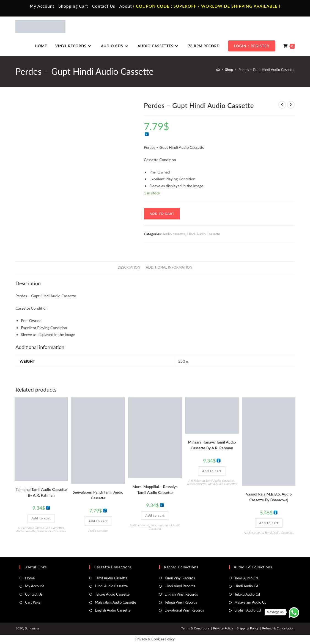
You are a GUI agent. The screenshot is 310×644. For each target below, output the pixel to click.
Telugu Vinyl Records (181, 602)
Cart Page (33, 602)
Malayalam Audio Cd (250, 602)
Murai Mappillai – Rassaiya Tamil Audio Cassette (155, 489)
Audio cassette (174, 234)
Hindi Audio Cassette (204, 234)
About (125, 6)
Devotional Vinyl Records (184, 610)
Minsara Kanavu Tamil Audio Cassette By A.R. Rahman (212, 445)
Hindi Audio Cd (246, 586)
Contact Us (104, 6)
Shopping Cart (73, 6)
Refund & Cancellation (278, 628)
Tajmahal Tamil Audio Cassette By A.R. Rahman (41, 492)
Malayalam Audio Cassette (116, 602)
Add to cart (162, 214)
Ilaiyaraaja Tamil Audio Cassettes (164, 527)
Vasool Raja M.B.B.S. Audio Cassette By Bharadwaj (269, 497)
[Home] (218, 70)
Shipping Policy (248, 628)
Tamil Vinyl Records (180, 578)
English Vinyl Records (181, 594)
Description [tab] (129, 267)
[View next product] (291, 105)
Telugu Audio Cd (247, 594)
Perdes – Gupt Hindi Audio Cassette (267, 70)
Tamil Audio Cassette (111, 578)
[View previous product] (282, 105)
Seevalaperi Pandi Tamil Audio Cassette (98, 495)
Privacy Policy (223, 628)
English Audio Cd (248, 610)
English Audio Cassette (113, 610)
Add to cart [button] (41, 518)
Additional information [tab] (169, 267)
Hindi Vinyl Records (180, 586)
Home (30, 578)
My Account (42, 6)
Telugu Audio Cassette (112, 594)
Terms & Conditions (195, 628)
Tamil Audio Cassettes (52, 531)
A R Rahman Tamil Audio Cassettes (41, 528)
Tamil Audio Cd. (246, 578)
